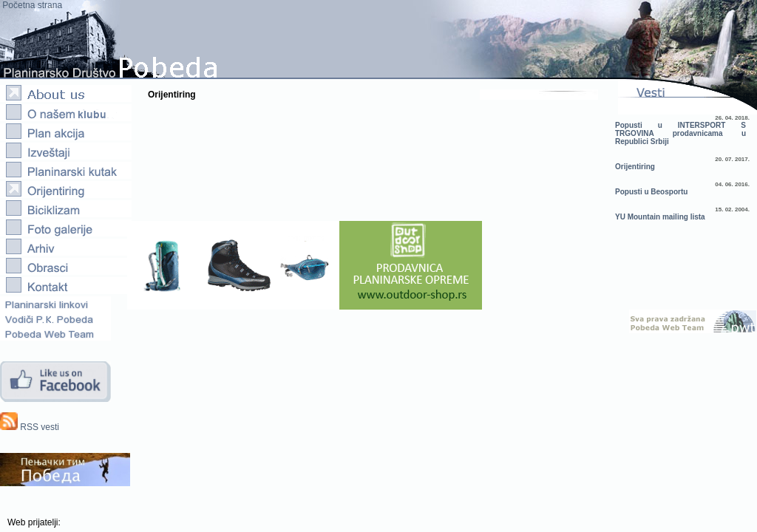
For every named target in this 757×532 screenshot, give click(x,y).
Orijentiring (635, 167)
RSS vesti (30, 427)
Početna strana (31, 5)
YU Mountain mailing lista (660, 217)
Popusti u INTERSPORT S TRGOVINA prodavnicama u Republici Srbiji (680, 133)
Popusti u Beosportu (651, 192)
